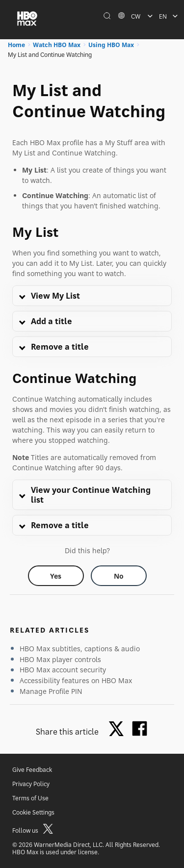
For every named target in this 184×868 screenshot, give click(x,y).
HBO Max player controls (60, 659)
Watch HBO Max (57, 45)
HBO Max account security (63, 670)
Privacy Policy (31, 784)
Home (16, 45)
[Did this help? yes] (56, 576)
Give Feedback (32, 770)
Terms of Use (30, 798)
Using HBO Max (111, 45)
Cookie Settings (33, 812)
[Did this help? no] (119, 576)
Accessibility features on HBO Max (76, 680)
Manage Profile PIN (51, 691)
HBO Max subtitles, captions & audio (80, 649)
